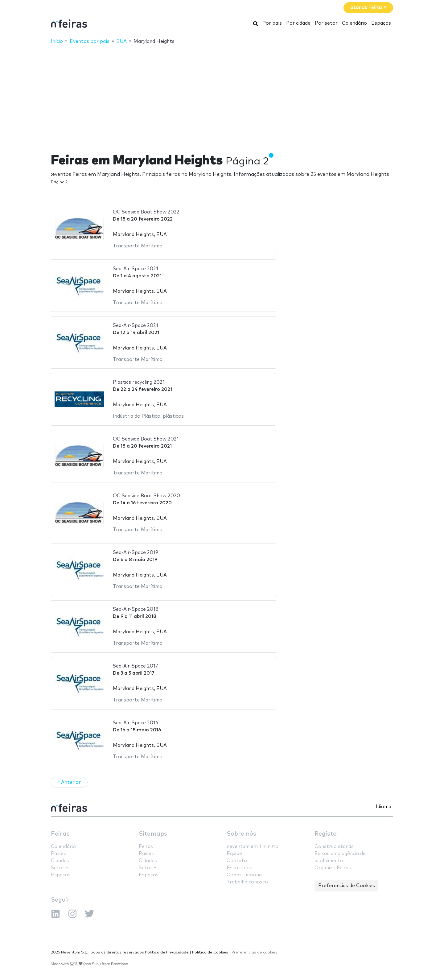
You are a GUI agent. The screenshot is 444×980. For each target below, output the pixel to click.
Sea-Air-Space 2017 (136, 666)
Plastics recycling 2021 (139, 382)
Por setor (326, 23)
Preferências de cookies (255, 952)
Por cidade (298, 23)
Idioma (384, 807)
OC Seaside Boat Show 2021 (146, 439)
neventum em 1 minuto (253, 847)
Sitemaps (153, 834)
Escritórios (239, 868)
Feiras (60, 834)
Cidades (60, 861)
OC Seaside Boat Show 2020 (146, 496)
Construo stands (334, 847)
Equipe (234, 854)
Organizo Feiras (333, 868)
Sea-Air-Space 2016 (136, 723)
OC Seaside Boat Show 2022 (146, 212)
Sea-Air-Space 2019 (136, 553)
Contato (237, 861)
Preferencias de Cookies (347, 886)
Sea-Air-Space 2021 (136, 269)
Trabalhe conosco (247, 882)
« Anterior (69, 782)
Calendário (354, 23)
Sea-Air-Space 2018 (136, 609)
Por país (272, 23)
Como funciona (244, 875)
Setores (60, 868)
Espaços (381, 23)
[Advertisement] (222, 95)
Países (58, 854)
